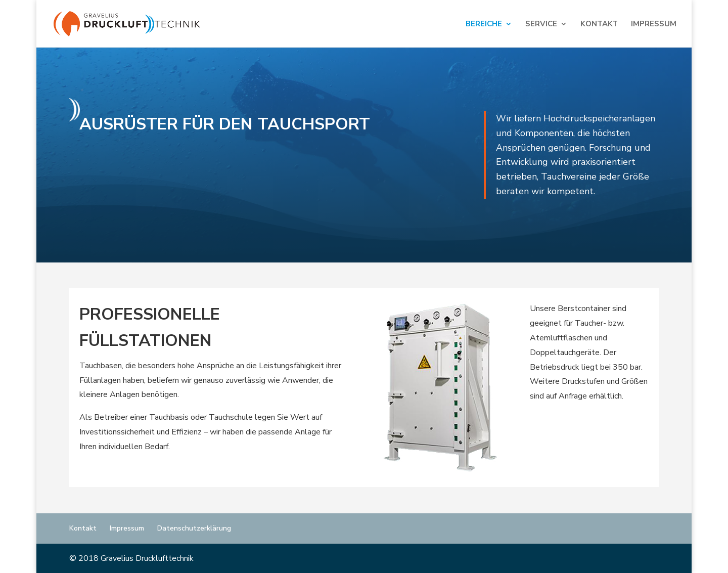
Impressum (654, 25)
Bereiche (484, 25)
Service (541, 25)
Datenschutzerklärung (194, 528)
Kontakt (599, 25)
